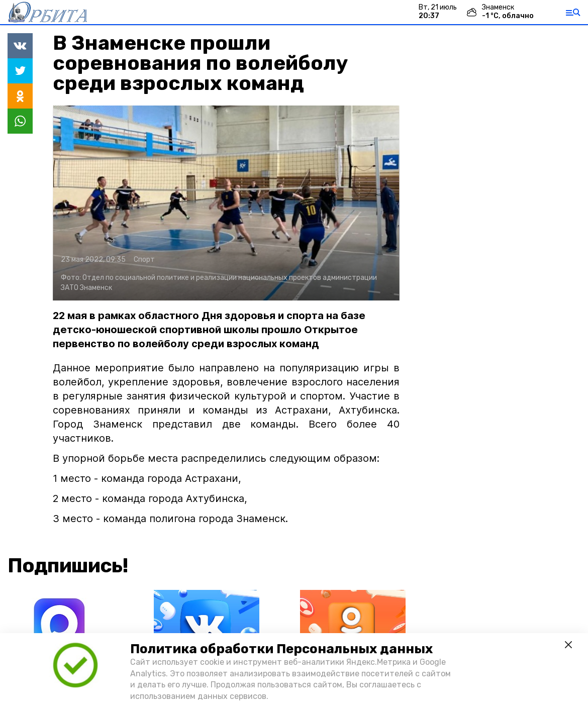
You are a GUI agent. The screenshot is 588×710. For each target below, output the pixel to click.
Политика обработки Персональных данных (281, 649)
